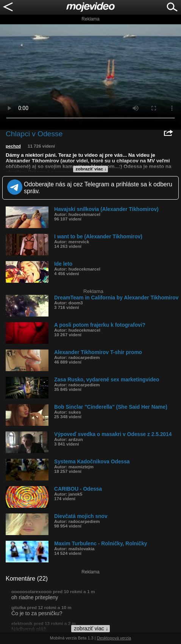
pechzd (13, 146)
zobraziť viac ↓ (91, 169)
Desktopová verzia (114, 638)
